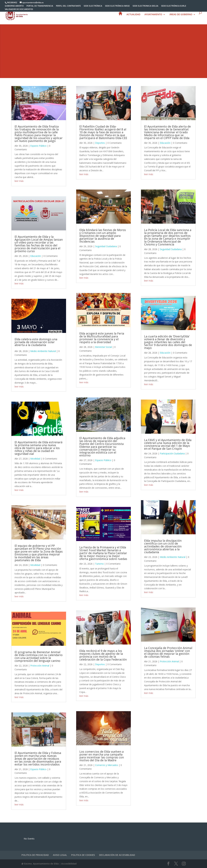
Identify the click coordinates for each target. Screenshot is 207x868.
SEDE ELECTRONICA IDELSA (145, 6)
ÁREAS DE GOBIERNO (181, 17)
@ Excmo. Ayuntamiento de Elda (40, 864)
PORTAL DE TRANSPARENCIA (40, 6)
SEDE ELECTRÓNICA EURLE (174, 6)
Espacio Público (38, 146)
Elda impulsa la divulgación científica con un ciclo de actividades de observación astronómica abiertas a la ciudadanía (163, 546)
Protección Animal (40, 666)
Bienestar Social (103, 347)
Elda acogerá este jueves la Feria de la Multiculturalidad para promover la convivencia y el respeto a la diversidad (102, 338)
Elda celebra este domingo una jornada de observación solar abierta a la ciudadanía (36, 342)
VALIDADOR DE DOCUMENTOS (19, 9)
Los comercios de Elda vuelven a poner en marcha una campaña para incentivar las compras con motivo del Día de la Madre (102, 756)
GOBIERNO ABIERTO (14, 6)
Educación (36, 256)
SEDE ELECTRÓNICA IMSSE (117, 6)
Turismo (99, 564)
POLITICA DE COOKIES (83, 855)
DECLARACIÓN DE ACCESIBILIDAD (117, 855)
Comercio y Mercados (107, 765)
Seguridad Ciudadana (106, 246)
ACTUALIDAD (133, 17)
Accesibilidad (69, 864)
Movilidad (35, 459)
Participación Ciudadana (172, 453)
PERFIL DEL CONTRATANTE (68, 6)
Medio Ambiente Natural (43, 351)
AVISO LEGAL (60, 855)
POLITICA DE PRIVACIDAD (35, 855)
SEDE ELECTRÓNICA (93, 6)
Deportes (100, 143)
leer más (19, 181)
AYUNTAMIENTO (153, 17)
